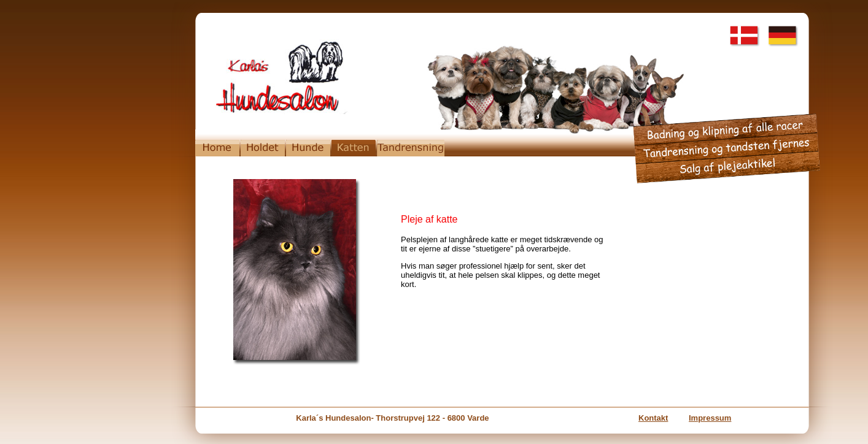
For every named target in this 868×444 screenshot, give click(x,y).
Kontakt (653, 418)
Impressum (710, 418)
